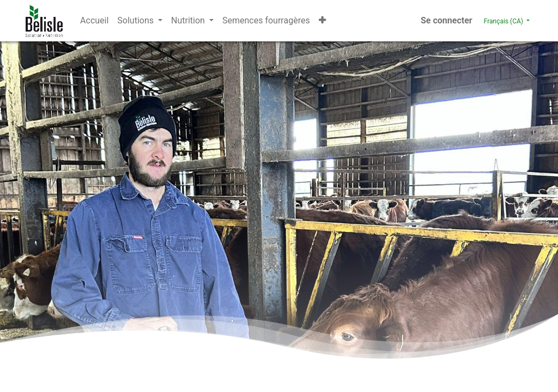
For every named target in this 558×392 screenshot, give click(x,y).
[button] (322, 21)
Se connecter (447, 20)
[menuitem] (94, 21)
